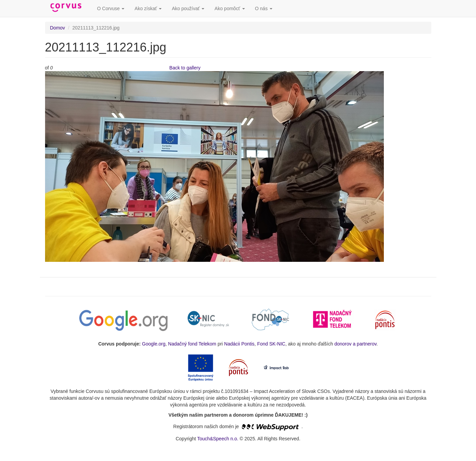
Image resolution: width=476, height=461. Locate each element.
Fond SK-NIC (271, 344)
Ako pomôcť (230, 8)
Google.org (154, 344)
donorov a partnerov (355, 344)
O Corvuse (111, 8)
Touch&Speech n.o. (218, 439)
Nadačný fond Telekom (192, 344)
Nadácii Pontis (240, 344)
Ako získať (148, 8)
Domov (58, 28)
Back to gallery (185, 68)
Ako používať (188, 8)
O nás (264, 8)
